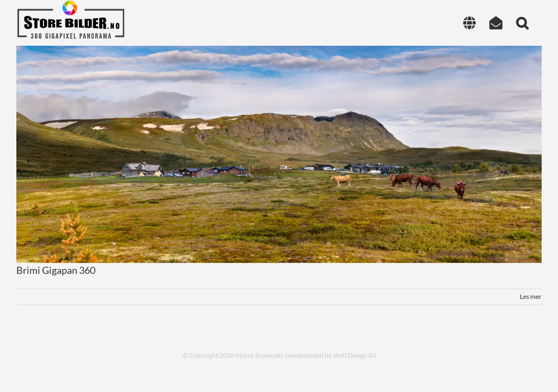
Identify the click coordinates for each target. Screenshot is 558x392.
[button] (522, 23)
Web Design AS (354, 355)
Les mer (531, 296)
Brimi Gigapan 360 (56, 270)
